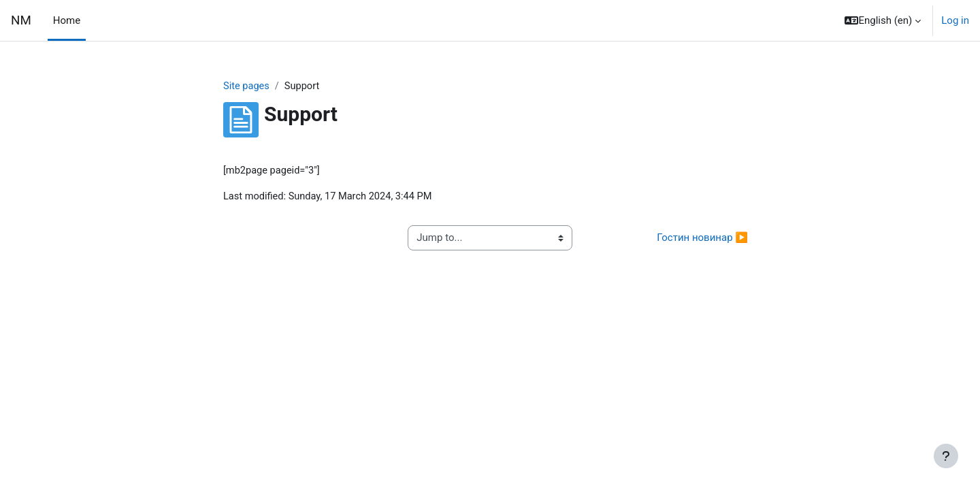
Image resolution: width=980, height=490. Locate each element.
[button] (883, 20)
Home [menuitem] (67, 20)
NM (21, 20)
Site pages (247, 86)
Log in (955, 20)
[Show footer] (946, 456)
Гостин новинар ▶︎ (702, 239)
